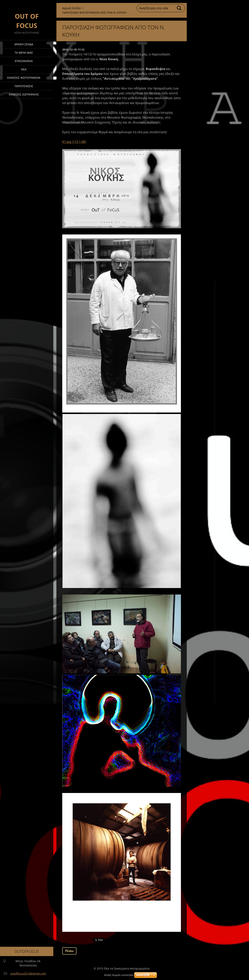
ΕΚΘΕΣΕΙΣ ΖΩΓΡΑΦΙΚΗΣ (24, 94)
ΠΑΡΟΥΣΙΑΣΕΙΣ (24, 86)
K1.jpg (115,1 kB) (74, 142)
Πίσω (69, 951)
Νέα (24, 69)
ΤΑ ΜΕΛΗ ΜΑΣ (24, 53)
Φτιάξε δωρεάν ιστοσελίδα (119, 975)
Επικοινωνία (24, 61)
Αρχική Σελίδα (24, 44)
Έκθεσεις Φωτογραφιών (24, 78)
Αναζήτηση (179, 8)
